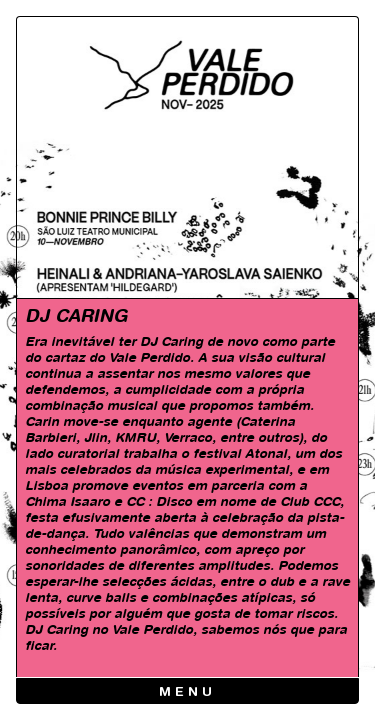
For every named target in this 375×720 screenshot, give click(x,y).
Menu (187, 692)
